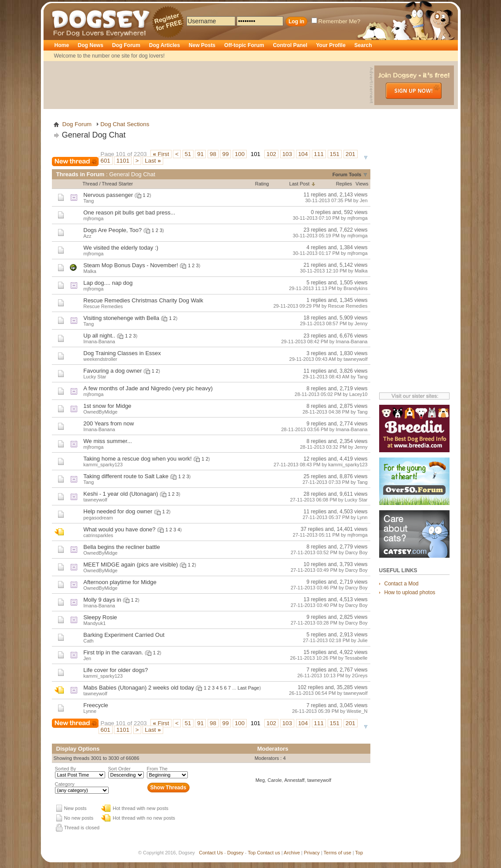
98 (213, 154)
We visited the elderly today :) (121, 248)
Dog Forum (126, 45)
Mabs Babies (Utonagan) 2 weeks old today (139, 688)
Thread (90, 184)
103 (287, 154)
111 (319, 154)
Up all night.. (99, 336)
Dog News (91, 45)
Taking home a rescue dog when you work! (138, 459)
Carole (274, 780)
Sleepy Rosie (101, 617)
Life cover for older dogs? (116, 670)
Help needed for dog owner (118, 511)
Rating (262, 184)
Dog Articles (165, 45)
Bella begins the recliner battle (122, 547)
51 (188, 154)
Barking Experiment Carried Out (124, 635)
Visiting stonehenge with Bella (122, 318)
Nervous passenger (108, 195)
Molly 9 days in (102, 600)
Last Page (249, 688)
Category (65, 784)
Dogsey (62, 7)
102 (271, 154)
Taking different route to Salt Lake (126, 476)
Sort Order (119, 769)
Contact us (269, 853)
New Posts (202, 45)
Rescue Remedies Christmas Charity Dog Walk (144, 300)
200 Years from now (109, 423)
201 (351, 154)
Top (252, 853)
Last (153, 161)
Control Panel (290, 45)
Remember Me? (336, 21)
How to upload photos (410, 592)
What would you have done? (120, 529)
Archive (292, 853)
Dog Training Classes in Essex (122, 353)
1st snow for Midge (108, 406)
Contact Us (211, 853)
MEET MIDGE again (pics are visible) (131, 565)
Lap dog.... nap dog (108, 283)
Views (362, 184)
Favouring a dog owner (113, 371)
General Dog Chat (94, 135)
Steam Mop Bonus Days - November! (131, 265)
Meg (260, 780)
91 (200, 154)
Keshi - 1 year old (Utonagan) (121, 494)
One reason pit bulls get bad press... (130, 212)
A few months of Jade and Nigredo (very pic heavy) (148, 388)
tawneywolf (319, 780)
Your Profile (331, 45)
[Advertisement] (208, 85)
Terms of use (338, 853)
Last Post (300, 184)
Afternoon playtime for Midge (120, 582)
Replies (344, 184)
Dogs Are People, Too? (113, 230)
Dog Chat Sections (125, 124)
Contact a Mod (402, 584)
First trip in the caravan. (113, 652)
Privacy (312, 853)
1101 (123, 161)
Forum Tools (347, 174)
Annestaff (294, 780)
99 (225, 154)
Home (62, 45)
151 (335, 154)
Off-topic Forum (244, 45)
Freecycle (96, 705)
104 (303, 154)
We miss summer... (108, 441)
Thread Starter (117, 184)
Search (363, 45)
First (161, 154)
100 (240, 154)
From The (157, 769)
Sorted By (66, 769)
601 (106, 161)
